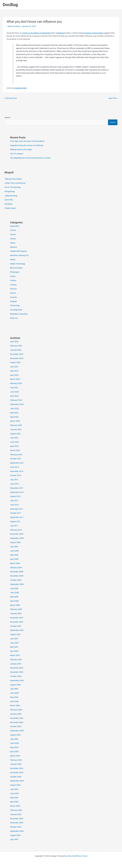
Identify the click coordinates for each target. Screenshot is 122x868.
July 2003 (14, 839)
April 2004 (14, 802)
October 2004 (16, 777)
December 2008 (17, 572)
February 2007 (16, 659)
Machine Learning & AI (19, 255)
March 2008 (15, 605)
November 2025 (17, 358)
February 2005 (16, 760)
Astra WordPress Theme (77, 856)
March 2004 (15, 806)
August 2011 (15, 521)
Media (13, 259)
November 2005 (17, 722)
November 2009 (17, 534)
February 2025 (16, 383)
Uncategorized (16, 310)
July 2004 (14, 789)
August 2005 (15, 735)
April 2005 (14, 752)
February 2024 (16, 400)
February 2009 (16, 567)
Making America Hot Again (21, 149)
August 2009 (15, 542)
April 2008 (14, 601)
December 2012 (17, 488)
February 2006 (16, 710)
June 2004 (14, 793)
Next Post (114, 98)
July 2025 (14, 367)
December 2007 (17, 618)
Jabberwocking (11, 196)
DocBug (10, 5)
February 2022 (16, 455)
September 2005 (17, 731)
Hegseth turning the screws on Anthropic (27, 145)
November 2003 (17, 823)
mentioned (60, 33)
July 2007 (14, 639)
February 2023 (16, 425)
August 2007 (15, 634)
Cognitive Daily (20, 88)
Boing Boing (10, 191)
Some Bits (9, 200)
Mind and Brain (14, 26)
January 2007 (16, 664)
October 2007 (16, 626)
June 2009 (14, 551)
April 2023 (14, 417)
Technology (15, 305)
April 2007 (14, 651)
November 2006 (17, 672)
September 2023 (17, 404)
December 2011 (17, 509)
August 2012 (15, 496)
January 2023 (16, 429)
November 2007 (17, 622)
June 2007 (14, 643)
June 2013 (14, 484)
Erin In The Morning (13, 187)
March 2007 (15, 655)
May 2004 (14, 798)
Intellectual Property (18, 251)
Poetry (13, 276)
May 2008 (14, 597)
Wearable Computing (19, 314)
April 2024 (14, 396)
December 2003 (17, 819)
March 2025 (15, 379)
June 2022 (14, 442)
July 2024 (14, 388)
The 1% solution (17, 154)
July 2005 (14, 739)
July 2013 (14, 480)
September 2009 (17, 538)
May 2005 (14, 747)
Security (13, 297)
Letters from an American (15, 183)
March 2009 (15, 563)
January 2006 (16, 714)
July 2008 (14, 588)
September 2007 (17, 630)
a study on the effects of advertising (36, 33)
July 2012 (14, 500)
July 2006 (14, 689)
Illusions (14, 247)
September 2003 (17, 831)
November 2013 (17, 471)
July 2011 (14, 526)
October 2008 (16, 580)
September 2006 (17, 680)
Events (13, 234)
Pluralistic (9, 204)
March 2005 (15, 756)
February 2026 (16, 346)
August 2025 (15, 362)
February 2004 (16, 810)
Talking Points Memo (13, 179)
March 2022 (15, 450)
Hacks (13, 243)
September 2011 (17, 517)
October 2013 (16, 475)
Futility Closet (10, 208)
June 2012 (14, 505)
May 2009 (14, 555)
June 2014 (14, 467)
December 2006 (17, 668)
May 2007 (14, 647)
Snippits (13, 301)
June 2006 (14, 693)
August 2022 (15, 434)
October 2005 (16, 726)
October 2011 (16, 513)
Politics (13, 280)
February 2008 (16, 609)
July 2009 (14, 547)
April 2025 (14, 375)
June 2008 (14, 592)
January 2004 (16, 814)
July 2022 (14, 438)
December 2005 (17, 718)
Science (13, 289)
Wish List (14, 318)
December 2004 (17, 768)
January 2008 (16, 613)
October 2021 (16, 459)
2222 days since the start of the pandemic (27, 141)
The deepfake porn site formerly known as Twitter (30, 158)
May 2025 (14, 371)
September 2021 (17, 463)
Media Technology (18, 264)
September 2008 (17, 584)
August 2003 (15, 835)
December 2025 (17, 354)
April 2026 (14, 341)
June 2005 (14, 743)
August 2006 (15, 685)
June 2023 (14, 408)
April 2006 (14, 701)
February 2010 (16, 530)
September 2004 (17, 781)
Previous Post (10, 98)
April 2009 (14, 559)
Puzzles (13, 285)
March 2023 (15, 421)
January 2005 (16, 764)
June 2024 (14, 392)
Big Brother (15, 226)
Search (7, 117)
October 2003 (16, 827)
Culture (13, 230)
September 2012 (17, 492)
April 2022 (14, 446)
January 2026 (16, 350)
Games (13, 239)
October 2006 (16, 676)
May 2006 (14, 697)
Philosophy (15, 272)
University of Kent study (93, 33)
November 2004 (17, 772)
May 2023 (14, 413)
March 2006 (15, 705)
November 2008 (17, 576)
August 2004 (15, 785)
